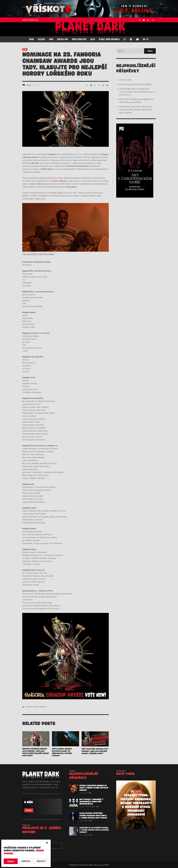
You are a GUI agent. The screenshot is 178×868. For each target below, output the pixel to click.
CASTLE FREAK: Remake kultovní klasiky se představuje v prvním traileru (62, 758)
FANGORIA (43, 707)
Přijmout (11, 861)
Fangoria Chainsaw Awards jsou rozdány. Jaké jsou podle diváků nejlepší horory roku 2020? (36, 758)
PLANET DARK (125, 80)
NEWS (25, 49)
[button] (47, 843)
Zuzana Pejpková (85, 812)
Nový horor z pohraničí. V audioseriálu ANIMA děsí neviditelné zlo (91, 807)
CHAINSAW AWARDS (32, 707)
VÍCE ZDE (29, 810)
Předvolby (41, 861)
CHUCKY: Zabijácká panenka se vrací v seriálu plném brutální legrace (94, 794)
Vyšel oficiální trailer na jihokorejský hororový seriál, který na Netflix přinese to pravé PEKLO (137, 92)
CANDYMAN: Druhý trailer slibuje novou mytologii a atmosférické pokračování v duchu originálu (136, 109)
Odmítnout (26, 861)
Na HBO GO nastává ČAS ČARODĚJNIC (135, 84)
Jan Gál (29, 85)
